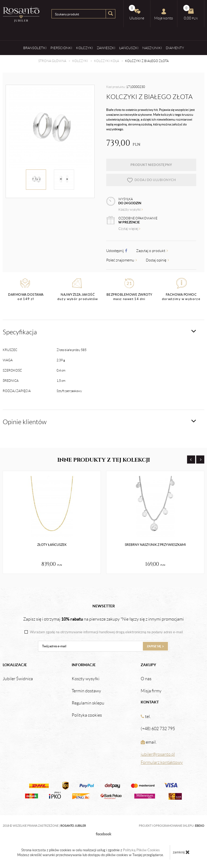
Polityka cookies (87, 715)
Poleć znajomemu (122, 260)
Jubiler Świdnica (18, 679)
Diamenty (175, 48)
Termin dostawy (86, 691)
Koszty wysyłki (131, 210)
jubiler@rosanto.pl (158, 754)
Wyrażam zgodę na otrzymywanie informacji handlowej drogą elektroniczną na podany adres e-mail (106, 632)
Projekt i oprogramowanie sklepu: (172, 826)
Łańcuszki (129, 48)
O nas (146, 679)
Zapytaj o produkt (152, 251)
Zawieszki (106, 48)
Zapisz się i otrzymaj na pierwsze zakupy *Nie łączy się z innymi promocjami (103, 619)
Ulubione (137, 13)
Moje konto (164, 14)
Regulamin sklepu (88, 703)
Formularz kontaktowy (162, 762)
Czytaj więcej (129, 229)
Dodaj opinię (157, 260)
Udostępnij (117, 251)
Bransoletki (35, 48)
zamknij (181, 852)
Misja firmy (151, 691)
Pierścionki (61, 48)
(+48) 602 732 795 (158, 729)
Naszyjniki (152, 48)
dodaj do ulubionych (151, 180)
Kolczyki (84, 48)
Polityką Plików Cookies (141, 850)
